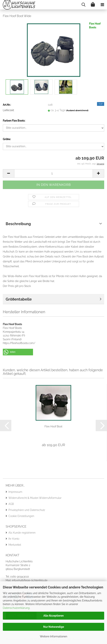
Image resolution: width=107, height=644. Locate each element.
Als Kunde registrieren (22, 533)
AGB (11, 504)
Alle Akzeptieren (53, 616)
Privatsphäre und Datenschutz (27, 510)
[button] (8, 173)
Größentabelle (19, 299)
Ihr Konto (14, 539)
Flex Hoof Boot (53, 426)
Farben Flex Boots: (14, 121)
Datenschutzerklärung (16, 608)
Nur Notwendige (54, 627)
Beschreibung (18, 224)
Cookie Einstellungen (21, 516)
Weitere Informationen (53, 636)
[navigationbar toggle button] (102, 5)
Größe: (7, 139)
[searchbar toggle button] (83, 5)
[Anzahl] (53, 173)
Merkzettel (15, 545)
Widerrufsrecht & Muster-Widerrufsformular (35, 498)
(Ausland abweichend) (77, 110)
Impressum (15, 492)
